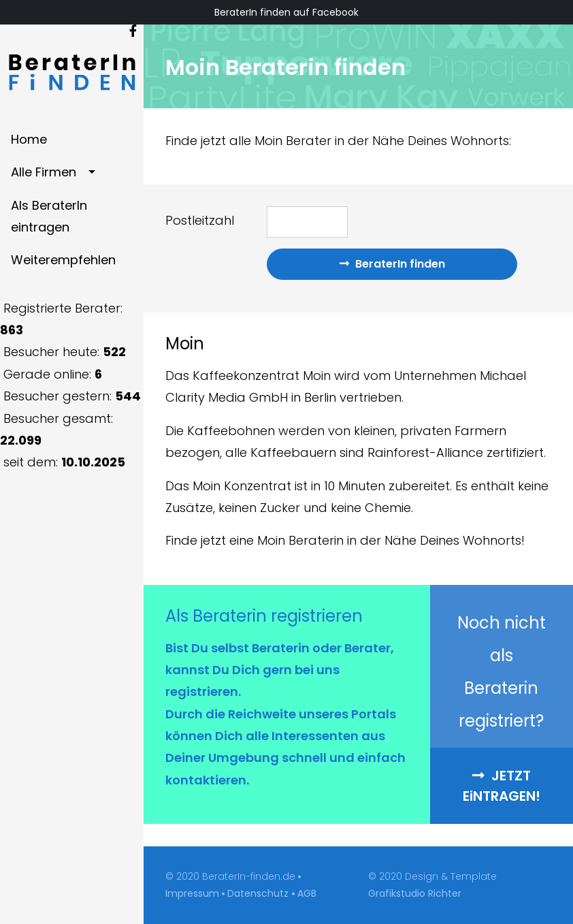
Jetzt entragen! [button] (502, 786)
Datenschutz (258, 893)
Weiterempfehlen (63, 260)
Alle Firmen (44, 172)
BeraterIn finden (392, 264)
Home (29, 139)
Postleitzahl (200, 220)
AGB (307, 893)
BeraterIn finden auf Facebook (286, 12)
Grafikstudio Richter (415, 893)
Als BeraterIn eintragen (49, 216)
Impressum (192, 893)
